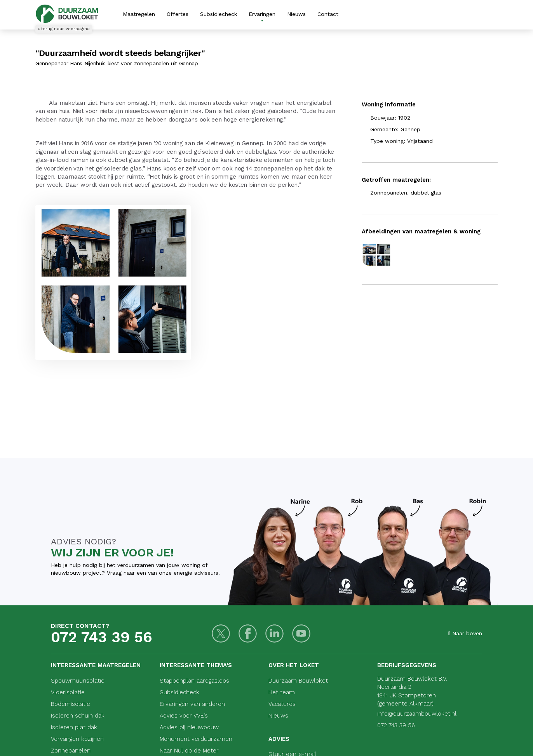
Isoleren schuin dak (78, 716)
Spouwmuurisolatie (78, 681)
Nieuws (296, 14)
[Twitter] (221, 633)
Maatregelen (139, 14)
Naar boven (465, 633)
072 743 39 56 (102, 637)
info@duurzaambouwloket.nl (417, 714)
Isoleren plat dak (74, 727)
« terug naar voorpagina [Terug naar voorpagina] (64, 29)
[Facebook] (248, 633)
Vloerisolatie (68, 692)
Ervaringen (262, 14)
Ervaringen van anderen (192, 704)
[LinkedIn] (274, 633)
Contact (328, 14)
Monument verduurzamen (196, 739)
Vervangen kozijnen (77, 739)
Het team (282, 692)
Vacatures (282, 704)
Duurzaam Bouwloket (298, 681)
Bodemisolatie (71, 704)
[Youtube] (301, 633)
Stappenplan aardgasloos (194, 681)
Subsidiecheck (219, 14)
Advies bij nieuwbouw (189, 727)
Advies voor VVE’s (184, 716)
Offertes (178, 14)
